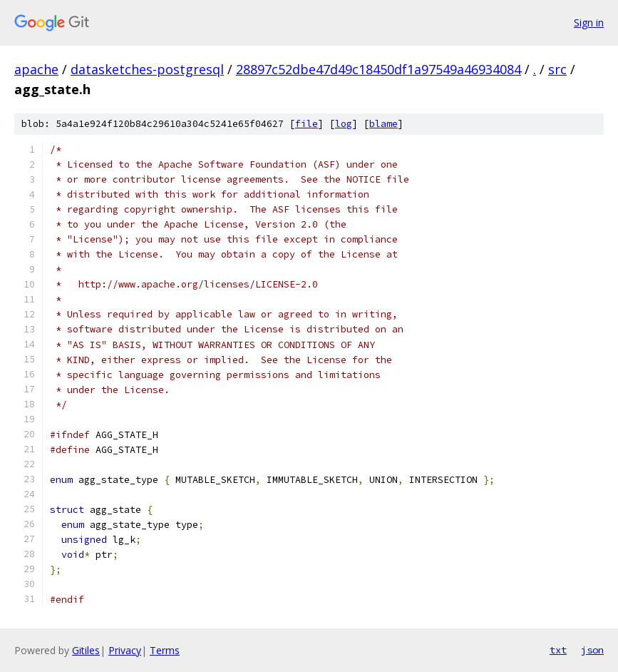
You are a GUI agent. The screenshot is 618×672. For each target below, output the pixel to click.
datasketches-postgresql (147, 69)
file (307, 124)
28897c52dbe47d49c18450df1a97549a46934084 (378, 69)
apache (36, 69)
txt (558, 650)
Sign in (589, 22)
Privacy (125, 650)
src (557, 69)
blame (383, 124)
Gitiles (86, 650)
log (344, 124)
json (592, 650)
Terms (165, 650)
